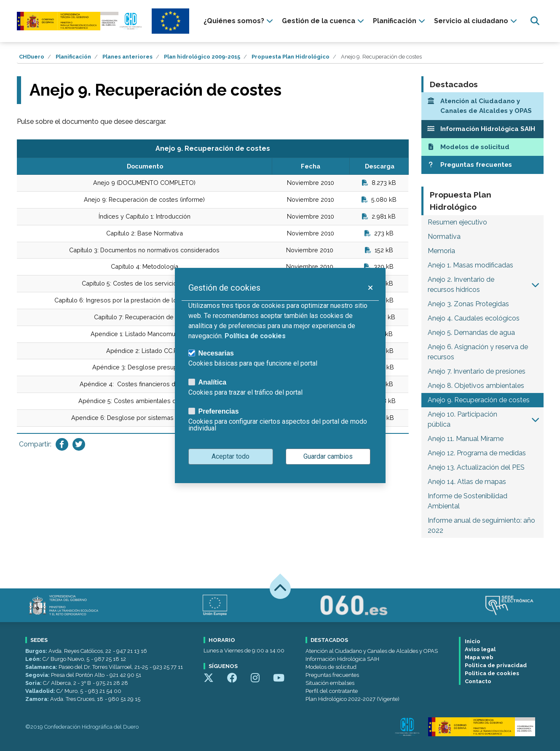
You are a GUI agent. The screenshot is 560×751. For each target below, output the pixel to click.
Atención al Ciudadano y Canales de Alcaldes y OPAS (372, 651)
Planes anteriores (127, 57)
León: (34, 659)
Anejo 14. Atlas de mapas (467, 482)
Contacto (478, 681)
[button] (535, 285)
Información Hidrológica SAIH (342, 659)
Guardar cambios (328, 456)
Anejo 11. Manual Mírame (466, 439)
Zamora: (38, 699)
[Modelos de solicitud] (482, 147)
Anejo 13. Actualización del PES (476, 467)
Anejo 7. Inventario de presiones (477, 371)
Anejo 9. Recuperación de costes (479, 400)
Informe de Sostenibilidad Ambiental (468, 501)
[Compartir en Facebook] (62, 444)
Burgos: (37, 651)
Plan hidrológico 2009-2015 (202, 57)
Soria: (34, 683)
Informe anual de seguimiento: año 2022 (481, 525)
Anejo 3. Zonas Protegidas (468, 304)
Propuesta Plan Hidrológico (291, 57)
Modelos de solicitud (331, 667)
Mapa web (479, 657)
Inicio (473, 641)
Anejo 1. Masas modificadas (470, 265)
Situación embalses (330, 683)
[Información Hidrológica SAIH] (482, 129)
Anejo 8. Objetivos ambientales (476, 386)
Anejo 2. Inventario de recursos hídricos (461, 285)
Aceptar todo (230, 456)
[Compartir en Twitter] (79, 444)
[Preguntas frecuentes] (482, 165)
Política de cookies (492, 673)
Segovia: (38, 675)
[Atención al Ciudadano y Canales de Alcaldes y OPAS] (482, 106)
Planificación (73, 57)
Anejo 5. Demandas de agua (471, 333)
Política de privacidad (496, 665)
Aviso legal (480, 649)
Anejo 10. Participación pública (462, 419)
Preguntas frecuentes (332, 675)
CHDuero (32, 57)
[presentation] (239, 21)
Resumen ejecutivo (457, 222)
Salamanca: (42, 667)
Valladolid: (41, 691)
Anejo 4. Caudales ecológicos (474, 318)
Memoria (441, 251)
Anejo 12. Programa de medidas (477, 453)
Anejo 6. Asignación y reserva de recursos (478, 352)
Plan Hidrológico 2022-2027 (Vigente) (352, 699)
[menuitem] (239, 21)
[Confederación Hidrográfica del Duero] (80, 21)
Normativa (444, 237)
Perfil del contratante (332, 691)
